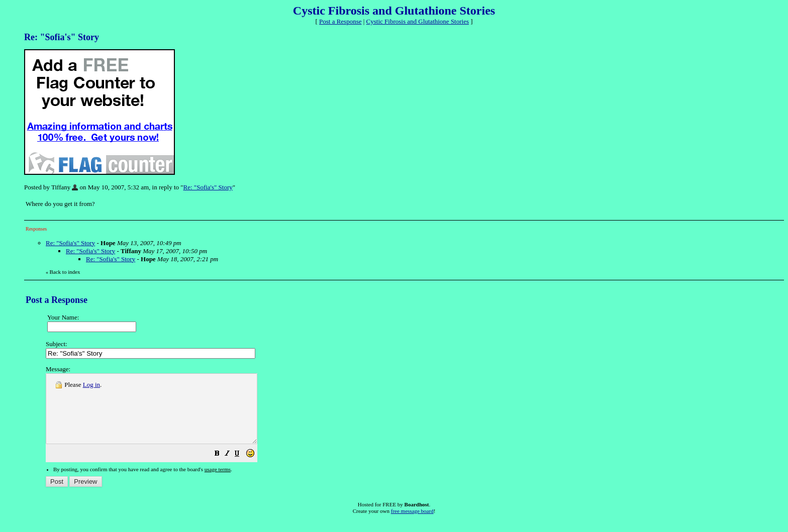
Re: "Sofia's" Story (208, 187)
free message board (412, 524)
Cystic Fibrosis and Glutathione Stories (418, 21)
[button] (242, 468)
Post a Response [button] (340, 21)
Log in (91, 385)
